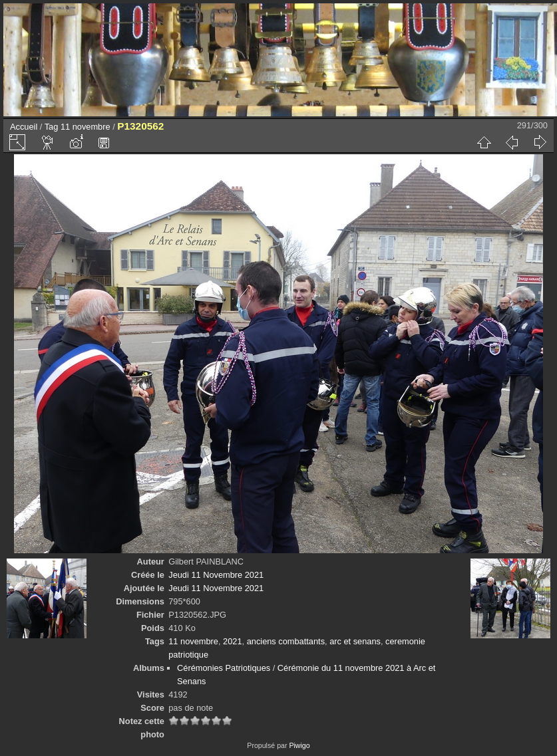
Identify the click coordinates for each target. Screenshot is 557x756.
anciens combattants (286, 641)
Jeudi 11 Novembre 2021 (216, 575)
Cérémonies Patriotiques (224, 668)
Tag (52, 127)
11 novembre (86, 127)
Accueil (24, 127)
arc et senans (355, 641)
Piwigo (299, 745)
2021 (232, 641)
